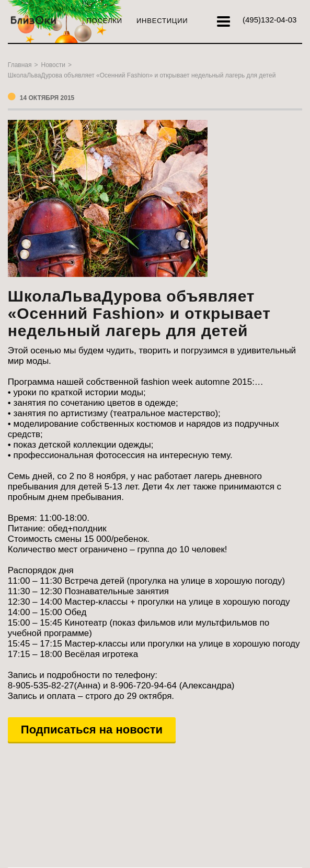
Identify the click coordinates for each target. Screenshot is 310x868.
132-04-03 (269, 20)
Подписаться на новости (92, 730)
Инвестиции (162, 21)
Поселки (105, 21)
